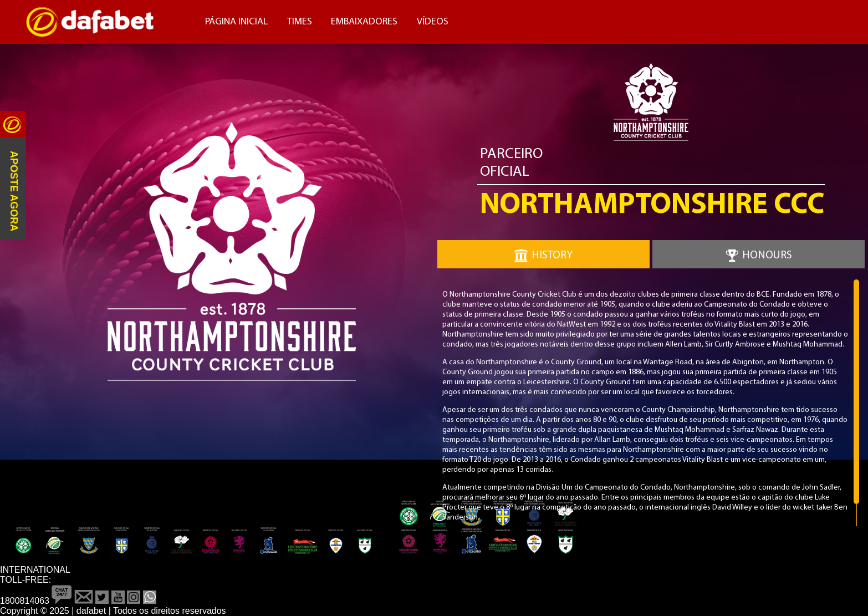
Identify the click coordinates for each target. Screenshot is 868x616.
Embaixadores (364, 22)
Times (300, 22)
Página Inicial (236, 22)
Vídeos (433, 22)
